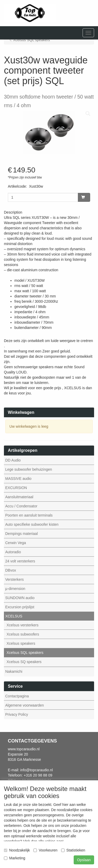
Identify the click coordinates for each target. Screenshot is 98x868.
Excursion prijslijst (20, 607)
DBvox (11, 570)
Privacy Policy (17, 714)
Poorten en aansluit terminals (29, 515)
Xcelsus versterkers (22, 625)
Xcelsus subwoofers (23, 634)
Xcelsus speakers (21, 643)
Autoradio (13, 552)
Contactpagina (17, 696)
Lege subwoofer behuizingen (29, 469)
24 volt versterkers (20, 561)
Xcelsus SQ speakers (24, 662)
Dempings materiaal (22, 534)
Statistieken (73, 850)
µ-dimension (15, 589)
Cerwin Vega (16, 543)
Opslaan (84, 860)
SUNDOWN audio (20, 598)
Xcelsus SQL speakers (25, 653)
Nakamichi (14, 671)
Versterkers (15, 579)
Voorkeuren (45, 850)
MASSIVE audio (18, 479)
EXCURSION (16, 488)
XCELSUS (14, 616)
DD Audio (13, 460)
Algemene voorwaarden (25, 705)
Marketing (15, 858)
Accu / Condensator (21, 506)
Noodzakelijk (17, 850)
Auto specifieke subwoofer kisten (32, 524)
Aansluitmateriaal (19, 497)
